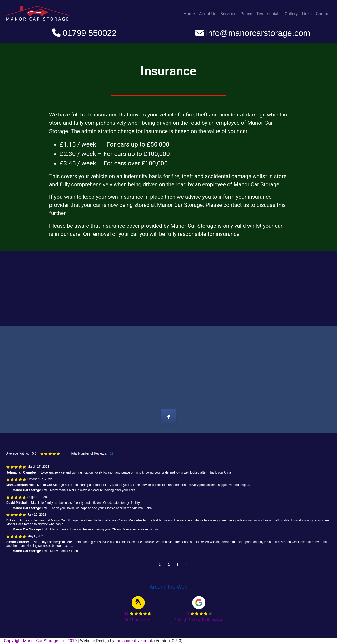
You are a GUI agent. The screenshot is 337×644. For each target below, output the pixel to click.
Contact (323, 14)
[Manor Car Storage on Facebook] (169, 417)
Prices (246, 14)
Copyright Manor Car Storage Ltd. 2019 (41, 641)
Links (307, 14)
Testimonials (268, 14)
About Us (208, 14)
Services (228, 14)
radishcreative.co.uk (134, 641)
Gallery (291, 14)
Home (189, 14)
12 (111, 453)
